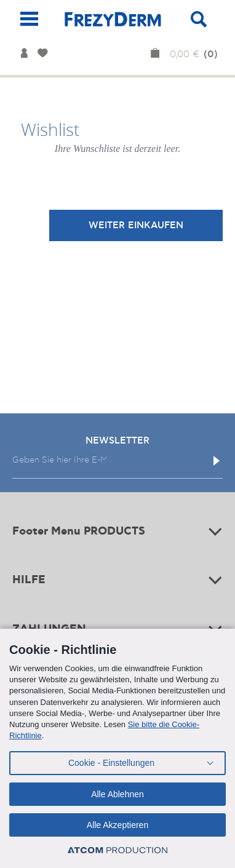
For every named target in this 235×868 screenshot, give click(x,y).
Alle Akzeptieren (117, 825)
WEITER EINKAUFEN (136, 225)
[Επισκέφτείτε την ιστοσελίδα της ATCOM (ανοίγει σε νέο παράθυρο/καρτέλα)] (117, 850)
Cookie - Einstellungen (111, 763)
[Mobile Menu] (29, 19)
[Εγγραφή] (217, 461)
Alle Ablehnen (117, 794)
